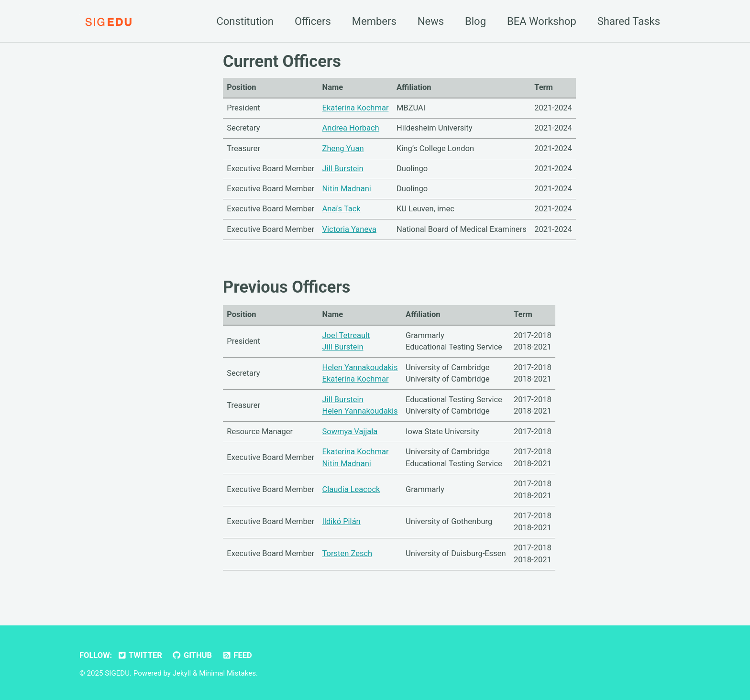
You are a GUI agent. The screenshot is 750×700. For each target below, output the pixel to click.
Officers (313, 21)
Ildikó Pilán (342, 521)
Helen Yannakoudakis (360, 367)
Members (374, 21)
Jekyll (182, 673)
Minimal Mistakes (227, 673)
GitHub (192, 655)
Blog (475, 21)
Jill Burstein (343, 169)
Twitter (140, 655)
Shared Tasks (629, 21)
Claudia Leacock (351, 489)
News (431, 21)
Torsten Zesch (347, 553)
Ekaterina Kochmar (356, 108)
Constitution (245, 21)
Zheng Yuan (343, 148)
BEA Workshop (542, 21)
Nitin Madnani (347, 189)
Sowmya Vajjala (350, 432)
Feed (237, 655)
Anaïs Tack (342, 209)
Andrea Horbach (351, 128)
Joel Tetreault (346, 335)
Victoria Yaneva (349, 229)
